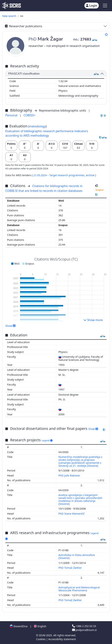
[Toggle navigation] (105, 6)
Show (10, 326)
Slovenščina (19, 626)
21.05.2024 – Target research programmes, (60, 175)
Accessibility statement (62, 639)
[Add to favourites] (106, 34)
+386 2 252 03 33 (84, 626)
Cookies (41, 639)
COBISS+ (30, 115)
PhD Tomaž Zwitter (71, 568)
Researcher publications (24, 26)
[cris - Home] (11, 6)
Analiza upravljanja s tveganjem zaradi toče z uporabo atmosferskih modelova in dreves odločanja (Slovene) (80, 499)
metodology (37, 126)
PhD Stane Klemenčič (72, 514)
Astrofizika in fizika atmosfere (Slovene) (77, 556)
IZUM (42, 635)
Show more (93, 320)
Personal (12, 115)
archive (90, 175)
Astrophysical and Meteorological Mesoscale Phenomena (79, 589)
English (40, 626)
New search (9, 16)
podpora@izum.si (84, 630)
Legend (47, 440)
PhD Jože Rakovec (70, 475)
